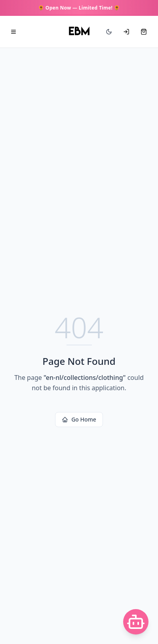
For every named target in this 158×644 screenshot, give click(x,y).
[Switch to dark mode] (109, 32)
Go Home (79, 419)
